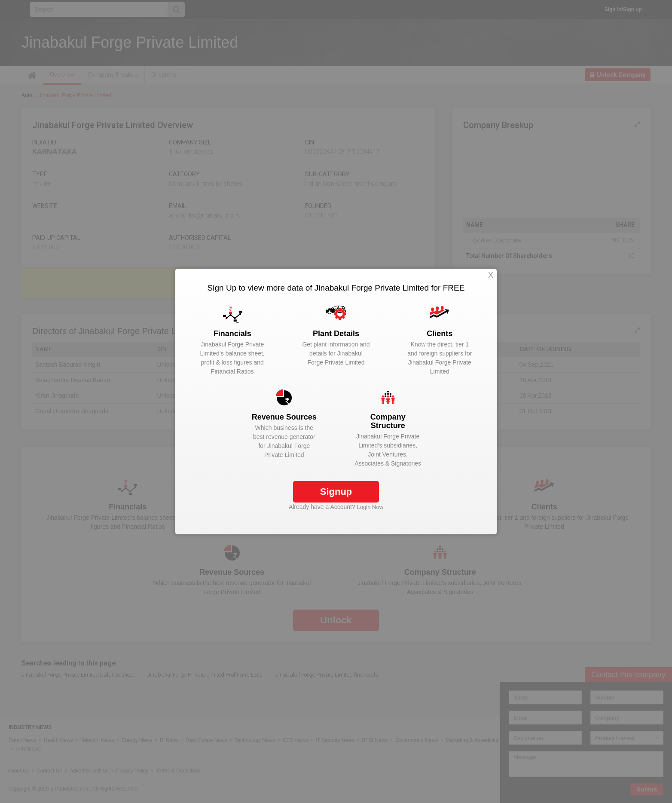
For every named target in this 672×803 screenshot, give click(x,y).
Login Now (370, 507)
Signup (336, 492)
